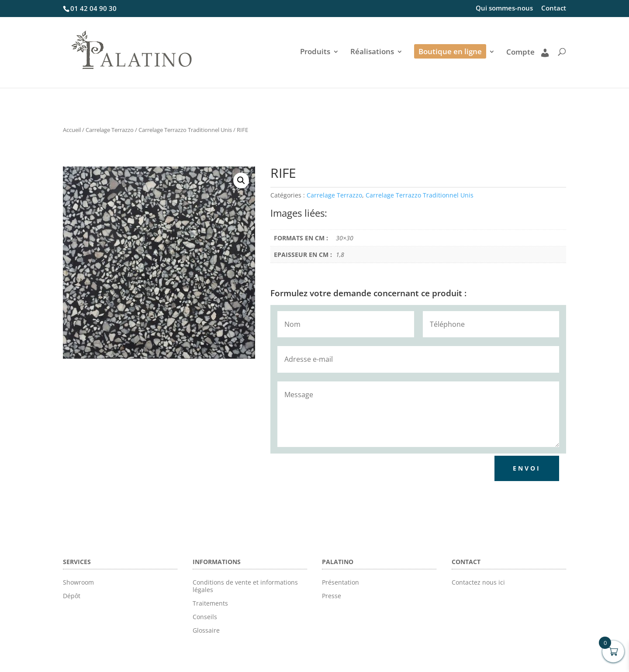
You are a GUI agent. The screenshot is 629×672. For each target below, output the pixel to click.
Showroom (78, 582)
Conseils (205, 617)
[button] (241, 180)
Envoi (527, 468)
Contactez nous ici (478, 582)
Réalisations (372, 52)
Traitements (210, 603)
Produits (315, 52)
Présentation (340, 582)
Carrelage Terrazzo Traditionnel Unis (185, 130)
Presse (332, 596)
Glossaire (206, 630)
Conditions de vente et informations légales (245, 586)
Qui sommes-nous (504, 9)
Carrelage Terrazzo (110, 130)
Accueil (72, 130)
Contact (554, 9)
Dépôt (72, 596)
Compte (527, 52)
